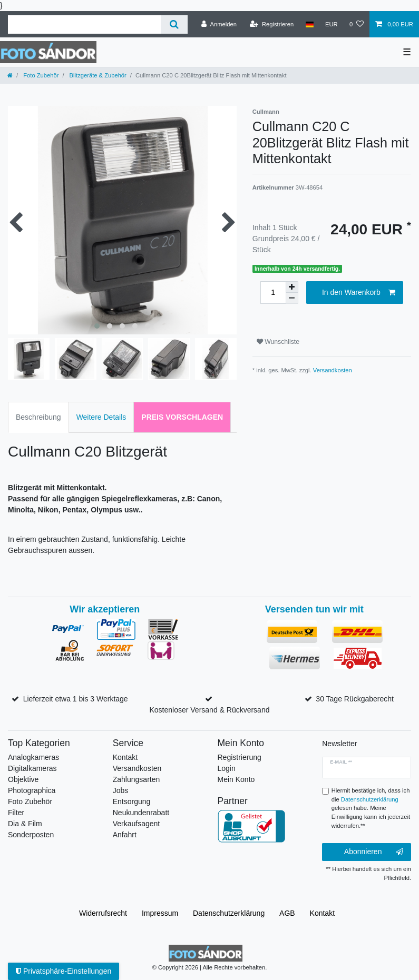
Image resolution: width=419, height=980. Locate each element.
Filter (16, 813)
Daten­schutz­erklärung (229, 913)
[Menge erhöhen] (292, 287)
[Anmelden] (219, 24)
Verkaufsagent (137, 824)
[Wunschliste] (357, 24)
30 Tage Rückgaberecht (355, 699)
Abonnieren (374, 852)
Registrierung (240, 757)
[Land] (309, 24)
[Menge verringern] (292, 298)
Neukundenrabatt (141, 813)
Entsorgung (132, 801)
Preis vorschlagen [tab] (182, 417)
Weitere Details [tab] (101, 417)
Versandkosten (333, 370)
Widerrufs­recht (103, 913)
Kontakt (125, 757)
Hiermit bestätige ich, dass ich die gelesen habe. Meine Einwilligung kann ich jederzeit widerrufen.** (371, 808)
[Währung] (332, 24)
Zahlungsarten (137, 779)
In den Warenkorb (359, 293)
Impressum (160, 913)
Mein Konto (236, 779)
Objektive (23, 779)
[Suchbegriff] (84, 24)
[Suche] (174, 24)
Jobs (121, 790)
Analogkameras (33, 757)
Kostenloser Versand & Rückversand (209, 710)
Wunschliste (278, 342)
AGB (287, 913)
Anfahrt (125, 835)
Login (227, 768)
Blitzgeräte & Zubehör (97, 75)
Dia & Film (25, 824)
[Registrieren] (272, 24)
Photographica (32, 790)
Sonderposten (31, 835)
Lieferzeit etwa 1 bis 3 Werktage (76, 699)
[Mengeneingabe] (273, 293)
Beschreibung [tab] (38, 417)
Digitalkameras (32, 768)
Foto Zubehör (40, 75)
